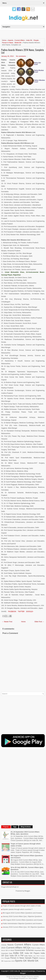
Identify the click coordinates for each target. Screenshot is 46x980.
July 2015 (36, 956)
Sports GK (21, 961)
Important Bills (40, 950)
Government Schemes (24, 950)
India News (28, 956)
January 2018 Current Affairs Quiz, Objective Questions (22, 916)
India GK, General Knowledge (25, 971)
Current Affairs (20, 40)
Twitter (21, 612)
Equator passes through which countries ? (18, 909)
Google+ (29, 612)
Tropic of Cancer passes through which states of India (22, 906)
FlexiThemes (17, 977)
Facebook (12, 612)
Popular (6, 827)
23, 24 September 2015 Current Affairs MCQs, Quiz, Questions (25, 833)
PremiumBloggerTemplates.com (18, 978)
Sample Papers (32, 958)
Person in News (8, 43)
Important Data (7, 953)
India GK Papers (32, 953)
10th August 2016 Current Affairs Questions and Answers (23, 920)
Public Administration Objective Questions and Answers (22, 923)
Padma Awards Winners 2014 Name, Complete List (23, 51)
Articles (4, 945)
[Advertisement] (24, 34)
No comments (21, 56)
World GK (18, 43)
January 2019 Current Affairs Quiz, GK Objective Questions (24, 927)
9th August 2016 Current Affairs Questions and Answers (22, 913)
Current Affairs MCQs (18, 948)
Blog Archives (26, 827)
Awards (10, 40)
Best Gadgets (33, 978)
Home (4, 40)
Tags (15, 827)
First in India (36, 948)
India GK (29, 40)
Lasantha (36, 977)
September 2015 (9, 961)
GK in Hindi (10, 950)
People (36, 40)
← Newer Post (7, 622)
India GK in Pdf (16, 956)
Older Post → (39, 622)
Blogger (27, 891)
